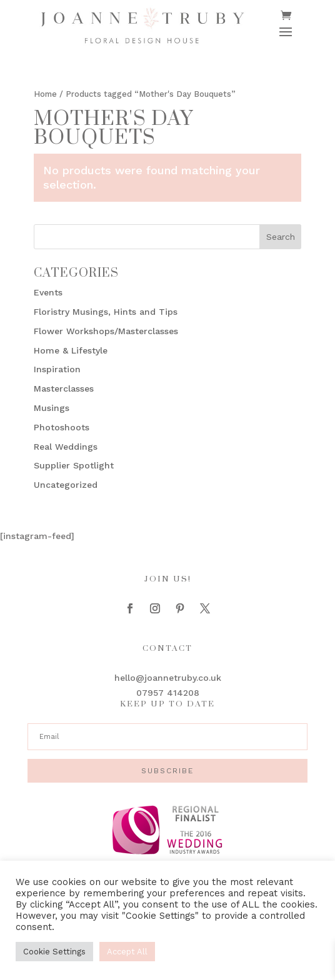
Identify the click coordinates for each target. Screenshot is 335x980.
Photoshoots (62, 427)
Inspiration (57, 369)
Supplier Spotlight (74, 465)
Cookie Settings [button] (54, 952)
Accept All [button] (127, 952)
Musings (52, 408)
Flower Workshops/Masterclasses (106, 331)
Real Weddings (66, 447)
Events (48, 292)
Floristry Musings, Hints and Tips (106, 312)
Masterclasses (64, 389)
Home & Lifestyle (71, 350)
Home (45, 94)
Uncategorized (66, 485)
